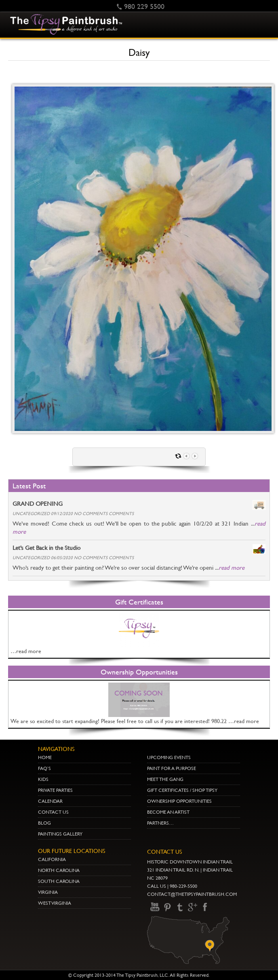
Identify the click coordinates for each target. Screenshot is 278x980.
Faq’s (44, 768)
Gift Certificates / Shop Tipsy (182, 790)
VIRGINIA (48, 892)
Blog (44, 823)
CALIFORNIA (52, 859)
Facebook (205, 907)
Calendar (50, 801)
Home (45, 757)
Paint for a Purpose (172, 768)
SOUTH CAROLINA (59, 881)
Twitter (180, 907)
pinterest (167, 907)
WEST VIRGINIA (55, 903)
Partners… (160, 823)
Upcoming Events (169, 757)
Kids (43, 779)
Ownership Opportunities (179, 801)
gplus (192, 907)
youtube (155, 907)
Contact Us (53, 812)
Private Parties (55, 790)
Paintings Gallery (60, 834)
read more (232, 567)
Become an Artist (168, 812)
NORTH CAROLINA (59, 870)
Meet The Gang (165, 779)
